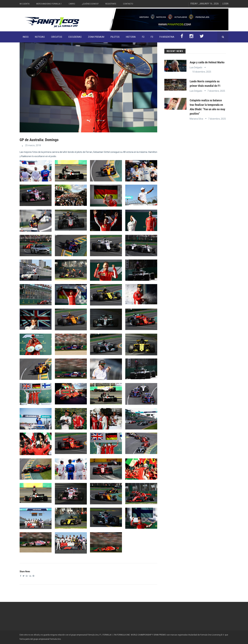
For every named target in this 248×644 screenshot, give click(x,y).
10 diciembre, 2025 (202, 72)
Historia (131, 37)
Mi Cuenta (25, 4)
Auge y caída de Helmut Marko (207, 62)
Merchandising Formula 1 (49, 4)
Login (225, 4)
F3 (152, 37)
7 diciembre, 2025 (216, 91)
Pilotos (115, 37)
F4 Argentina (167, 37)
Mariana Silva (196, 119)
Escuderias (75, 37)
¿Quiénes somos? (90, 4)
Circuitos (57, 37)
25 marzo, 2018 (33, 145)
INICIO (26, 37)
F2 (143, 37)
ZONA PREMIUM (96, 37)
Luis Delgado (196, 67)
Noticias (40, 37)
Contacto (128, 4)
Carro (72, 4)
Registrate (111, 4)
